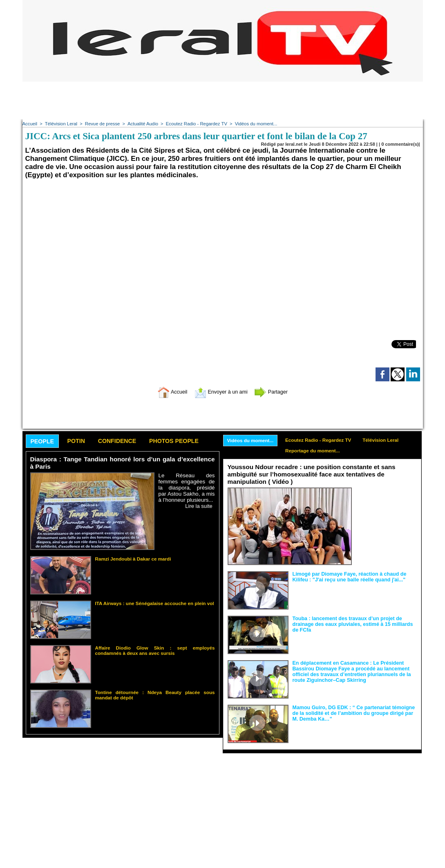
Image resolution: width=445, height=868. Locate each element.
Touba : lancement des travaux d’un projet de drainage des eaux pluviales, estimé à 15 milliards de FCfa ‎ (354, 624)
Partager (277, 392)
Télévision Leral (60, 124)
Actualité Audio (140, 124)
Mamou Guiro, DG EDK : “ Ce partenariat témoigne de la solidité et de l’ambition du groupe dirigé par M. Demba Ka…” (354, 713)
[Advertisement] (223, 100)
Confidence (123, 441)
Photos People (183, 441)
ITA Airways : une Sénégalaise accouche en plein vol (151, 603)
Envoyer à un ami (220, 392)
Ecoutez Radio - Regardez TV (192, 124)
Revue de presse (100, 124)
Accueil (30, 124)
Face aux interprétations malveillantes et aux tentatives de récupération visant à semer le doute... (386, 502)
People (43, 442)
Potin (79, 441)
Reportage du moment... (315, 451)
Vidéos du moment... (250, 124)
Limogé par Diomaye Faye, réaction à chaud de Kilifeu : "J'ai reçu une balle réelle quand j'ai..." (347, 576)
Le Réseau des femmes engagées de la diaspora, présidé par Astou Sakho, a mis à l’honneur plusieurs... (187, 488)
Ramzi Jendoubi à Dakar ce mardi (131, 559)
